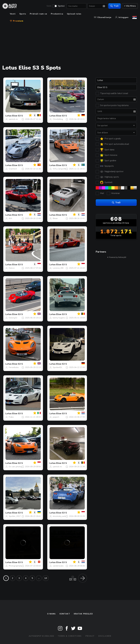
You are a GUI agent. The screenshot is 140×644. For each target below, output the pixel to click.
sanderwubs (58, 566)
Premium (17, 21)
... (39, 578)
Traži (113, 6)
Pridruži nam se (38, 14)
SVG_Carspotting (60, 169)
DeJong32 (13, 318)
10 (46, 578)
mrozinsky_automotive (62, 516)
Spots (23, 14)
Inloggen (122, 17)
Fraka (11, 417)
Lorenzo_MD (58, 268)
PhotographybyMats (17, 566)
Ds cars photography (18, 467)
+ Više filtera (129, 6)
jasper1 (56, 417)
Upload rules (74, 14)
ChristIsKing (58, 119)
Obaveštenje (103, 17)
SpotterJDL (57, 367)
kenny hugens (59, 318)
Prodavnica (57, 14)
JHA (10, 218)
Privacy (90, 636)
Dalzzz (12, 268)
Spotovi (60, 6)
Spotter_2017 (15, 516)
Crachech (13, 169)
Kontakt (65, 614)
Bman (55, 218)
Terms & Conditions (70, 636)
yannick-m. (13, 119)
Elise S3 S (17, 116)
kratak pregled (83, 614)
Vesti (48, 6)
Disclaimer (105, 636)
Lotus (9, 116)
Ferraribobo (14, 367)
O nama (51, 614)
